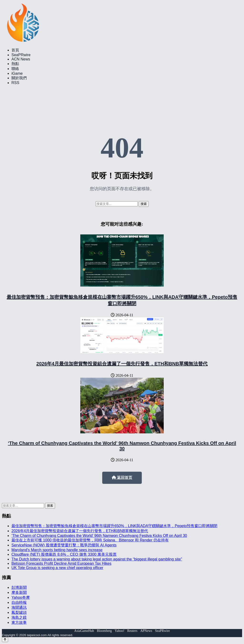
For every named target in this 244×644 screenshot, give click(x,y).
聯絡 (15, 69)
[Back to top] (5, 640)
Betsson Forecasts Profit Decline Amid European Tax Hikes (61, 563)
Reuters (132, 631)
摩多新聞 (19, 592)
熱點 (15, 64)
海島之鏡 (19, 617)
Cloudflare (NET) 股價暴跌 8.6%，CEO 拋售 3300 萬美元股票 (64, 554)
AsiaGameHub (84, 631)
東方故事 (19, 622)
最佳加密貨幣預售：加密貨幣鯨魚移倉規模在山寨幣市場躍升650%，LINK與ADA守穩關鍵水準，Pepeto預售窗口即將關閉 (114, 526)
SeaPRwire (21, 55)
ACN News (21, 59)
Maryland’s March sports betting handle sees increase (57, 550)
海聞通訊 (19, 607)
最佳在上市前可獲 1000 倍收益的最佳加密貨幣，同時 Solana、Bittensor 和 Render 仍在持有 (90, 540)
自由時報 (19, 602)
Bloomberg (104, 631)
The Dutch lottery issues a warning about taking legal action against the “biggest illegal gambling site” (97, 559)
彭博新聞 (19, 587)
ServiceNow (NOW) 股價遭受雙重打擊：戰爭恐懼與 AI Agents (64, 545)
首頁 (15, 50)
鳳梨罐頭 (19, 612)
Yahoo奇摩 (21, 597)
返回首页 (122, 478)
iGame (17, 73)
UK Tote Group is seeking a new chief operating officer (57, 568)
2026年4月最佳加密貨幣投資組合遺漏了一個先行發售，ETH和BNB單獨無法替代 (122, 364)
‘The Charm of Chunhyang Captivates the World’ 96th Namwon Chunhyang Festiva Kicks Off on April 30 (122, 446)
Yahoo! (119, 631)
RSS (15, 83)
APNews (146, 631)
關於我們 (19, 78)
